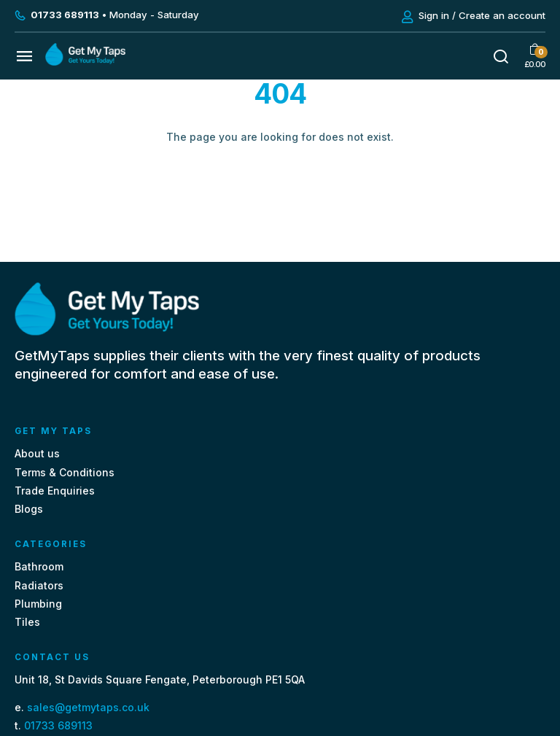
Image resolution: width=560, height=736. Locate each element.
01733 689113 (58, 725)
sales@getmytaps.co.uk (88, 707)
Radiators (39, 585)
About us (37, 453)
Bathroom (39, 566)
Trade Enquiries (55, 491)
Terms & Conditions (65, 472)
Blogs (29, 509)
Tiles (27, 622)
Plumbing (38, 604)
